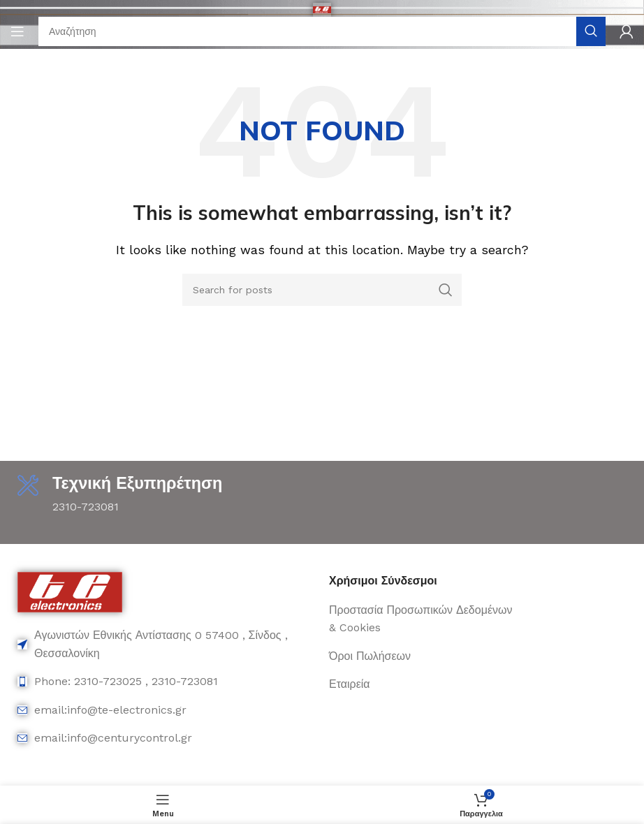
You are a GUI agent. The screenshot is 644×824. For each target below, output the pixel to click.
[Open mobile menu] (17, 31)
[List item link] (166, 645)
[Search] (322, 31)
